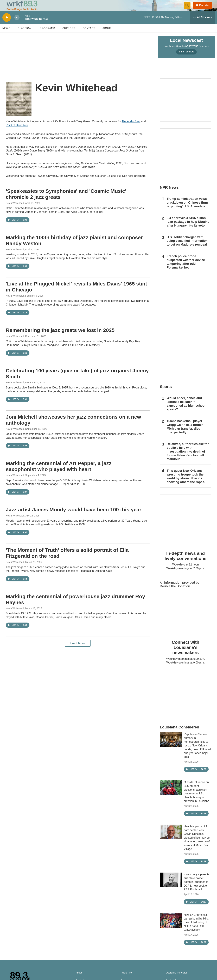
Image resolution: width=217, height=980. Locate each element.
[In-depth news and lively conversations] (186, 528)
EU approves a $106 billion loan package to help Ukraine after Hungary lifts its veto (188, 229)
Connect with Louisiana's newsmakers (186, 655)
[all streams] (202, 25)
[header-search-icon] (189, 9)
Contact (89, 36)
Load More (78, 651)
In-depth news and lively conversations (186, 563)
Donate (206, 9)
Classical (25, 36)
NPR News (169, 195)
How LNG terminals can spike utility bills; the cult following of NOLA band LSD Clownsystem (196, 930)
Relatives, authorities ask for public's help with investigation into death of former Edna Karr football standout (188, 459)
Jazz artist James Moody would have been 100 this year (74, 517)
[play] (7, 25)
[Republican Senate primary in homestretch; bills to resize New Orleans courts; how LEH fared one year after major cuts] (171, 747)
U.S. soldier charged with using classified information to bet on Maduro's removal (187, 248)
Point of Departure (17, 133)
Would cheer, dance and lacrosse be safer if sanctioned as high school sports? (186, 411)
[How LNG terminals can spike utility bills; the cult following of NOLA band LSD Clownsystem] (171, 928)
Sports (166, 394)
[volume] (17, 25)
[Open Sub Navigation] (13, 36)
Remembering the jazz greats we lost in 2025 (60, 337)
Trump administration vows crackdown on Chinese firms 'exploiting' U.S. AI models (188, 210)
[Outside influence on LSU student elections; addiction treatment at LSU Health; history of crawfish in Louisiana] (171, 795)
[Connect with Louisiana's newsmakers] (186, 622)
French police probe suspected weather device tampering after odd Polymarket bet (186, 269)
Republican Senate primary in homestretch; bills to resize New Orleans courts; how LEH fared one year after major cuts (197, 753)
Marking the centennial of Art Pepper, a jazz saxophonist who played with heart (59, 474)
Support (69, 36)
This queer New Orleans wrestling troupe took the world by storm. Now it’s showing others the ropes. (186, 484)
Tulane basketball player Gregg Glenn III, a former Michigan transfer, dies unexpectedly (185, 434)
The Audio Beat (131, 129)
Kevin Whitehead (15, 210)
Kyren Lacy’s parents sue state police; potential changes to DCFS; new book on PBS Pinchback (197, 889)
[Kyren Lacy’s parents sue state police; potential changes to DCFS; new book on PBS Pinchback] (171, 887)
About (107, 36)
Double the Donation (175, 593)
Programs (47, 36)
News (6, 36)
